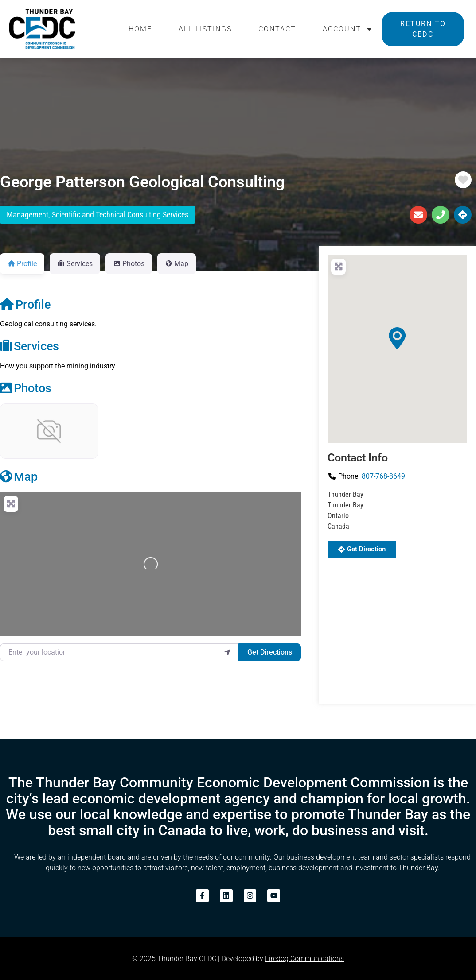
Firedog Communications (304, 959)
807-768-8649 (383, 476)
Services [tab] (75, 264)
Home (140, 29)
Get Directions (270, 652)
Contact (277, 29)
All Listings (205, 29)
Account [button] (348, 29)
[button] (397, 338)
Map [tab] (177, 264)
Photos (26, 388)
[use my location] (227, 652)
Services (29, 346)
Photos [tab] (129, 264)
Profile (25, 305)
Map (19, 477)
